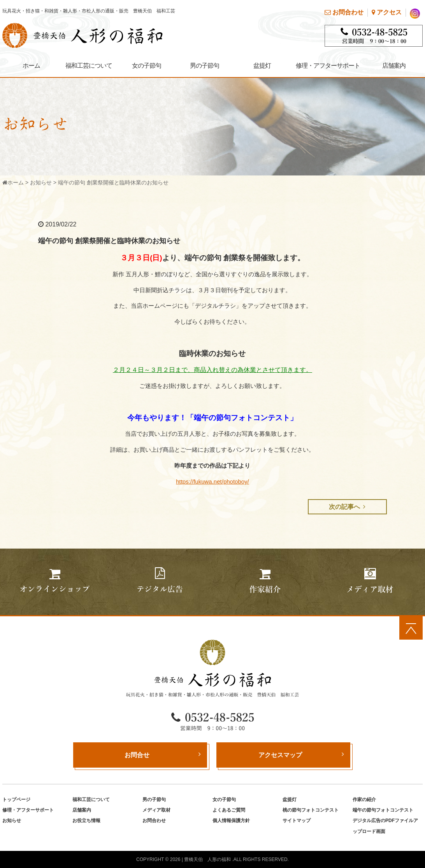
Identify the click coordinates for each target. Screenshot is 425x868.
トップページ (16, 800)
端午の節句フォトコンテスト (383, 810)
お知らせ (41, 182)
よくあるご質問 (229, 810)
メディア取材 (156, 810)
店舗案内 (394, 66)
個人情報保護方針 (231, 821)
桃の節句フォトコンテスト (311, 810)
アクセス (387, 12)
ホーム (31, 66)
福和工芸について (89, 66)
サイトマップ (297, 821)
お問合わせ (344, 12)
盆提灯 (262, 66)
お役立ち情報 (86, 821)
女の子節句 (147, 66)
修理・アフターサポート (328, 66)
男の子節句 (205, 66)
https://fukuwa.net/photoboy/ (212, 481)
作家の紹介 (364, 800)
